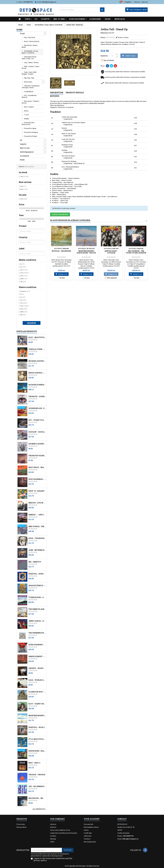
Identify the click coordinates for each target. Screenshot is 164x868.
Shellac (27, 119)
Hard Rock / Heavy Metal (30, 46)
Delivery (53, 827)
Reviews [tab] (55, 96)
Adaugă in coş (61, 274)
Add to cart (129, 56)
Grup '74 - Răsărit (36, 491)
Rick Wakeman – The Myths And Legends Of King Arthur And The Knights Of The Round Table (37, 479)
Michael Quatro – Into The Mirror (37, 361)
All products (40, 809)
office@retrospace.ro (49, 2)
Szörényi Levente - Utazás (37, 444)
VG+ (25, 273)
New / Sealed (29, 107)
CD (36, 19)
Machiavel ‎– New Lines (37, 798)
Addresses (88, 836)
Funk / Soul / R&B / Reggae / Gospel (29, 73)
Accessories (95, 19)
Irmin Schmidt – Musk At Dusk (37, 656)
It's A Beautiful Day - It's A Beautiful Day (37, 739)
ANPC (52, 842)
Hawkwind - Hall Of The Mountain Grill (37, 751)
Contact (122, 819)
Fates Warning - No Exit (37, 645)
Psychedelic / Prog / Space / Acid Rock (30, 52)
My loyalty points (90, 842)
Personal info (89, 824)
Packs (108, 19)
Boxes (26, 111)
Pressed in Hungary (31, 132)
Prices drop (21, 824)
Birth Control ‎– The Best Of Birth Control (37, 373)
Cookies (53, 836)
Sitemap (53, 839)
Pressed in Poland (30, 136)
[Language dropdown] (128, 2)
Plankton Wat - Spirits (37, 692)
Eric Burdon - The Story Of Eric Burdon (136, 252)
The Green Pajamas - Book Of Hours (37, 609)
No (24, 189)
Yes (25, 176)
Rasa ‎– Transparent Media (37, 538)
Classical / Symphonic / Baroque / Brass (31, 87)
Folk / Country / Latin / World (31, 67)
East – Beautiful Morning (37, 337)
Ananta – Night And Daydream (37, 668)
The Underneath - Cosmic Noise (37, 633)
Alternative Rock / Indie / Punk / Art (29, 58)
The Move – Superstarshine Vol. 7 (37, 397)
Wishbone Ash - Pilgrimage (37, 408)
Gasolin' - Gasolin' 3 (37, 432)
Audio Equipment (77, 19)
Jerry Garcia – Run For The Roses (37, 621)
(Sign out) (144, 2)
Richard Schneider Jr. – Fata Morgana (37, 385)
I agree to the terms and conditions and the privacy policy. (53, 859)
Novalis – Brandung (61, 251)
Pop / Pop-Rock (30, 37)
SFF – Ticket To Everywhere (37, 420)
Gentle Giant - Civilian (111, 252)
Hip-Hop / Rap (29, 78)
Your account (92, 819)
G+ (23, 267)
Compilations (29, 91)
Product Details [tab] (75, 93)
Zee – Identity (35, 562)
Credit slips (88, 833)
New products (21, 827)
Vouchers (87, 839)
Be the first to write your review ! (64, 208)
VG (24, 270)
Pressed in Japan (30, 128)
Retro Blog (120, 19)
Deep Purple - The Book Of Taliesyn (37, 527)
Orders (86, 830)
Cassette (45, 19)
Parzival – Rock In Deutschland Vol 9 (37, 727)
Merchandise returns (91, 827)
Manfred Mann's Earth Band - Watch (37, 716)
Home (19, 30)
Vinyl (28, 19)
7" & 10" (27, 115)
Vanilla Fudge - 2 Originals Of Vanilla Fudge (37, 349)
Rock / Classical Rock (32, 41)
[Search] (82, 10)
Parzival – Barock (37, 574)
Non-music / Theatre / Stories (31, 102)
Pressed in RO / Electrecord (28, 123)
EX (24, 276)
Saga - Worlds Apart (37, 680)
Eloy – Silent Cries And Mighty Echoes (37, 704)
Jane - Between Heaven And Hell (37, 550)
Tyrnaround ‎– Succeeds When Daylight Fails (37, 597)
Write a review (123, 37)
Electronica (28, 82)
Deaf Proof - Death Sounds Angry (37, 467)
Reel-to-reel (59, 19)
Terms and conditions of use (60, 830)
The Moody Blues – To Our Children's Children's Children (37, 456)
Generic (25, 291)
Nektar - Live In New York (37, 503)
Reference (105, 33)
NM (24, 279)
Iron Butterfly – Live (37, 586)
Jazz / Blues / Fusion (31, 62)
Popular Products (27, 331)
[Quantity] (112, 56)
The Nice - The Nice (37, 775)
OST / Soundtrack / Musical (29, 96)
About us (53, 824)
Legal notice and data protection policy (64, 833)
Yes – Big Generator (37, 786)
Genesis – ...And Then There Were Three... (37, 515)
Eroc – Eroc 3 (34, 763)
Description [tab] (57, 93)
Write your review (60, 214)
